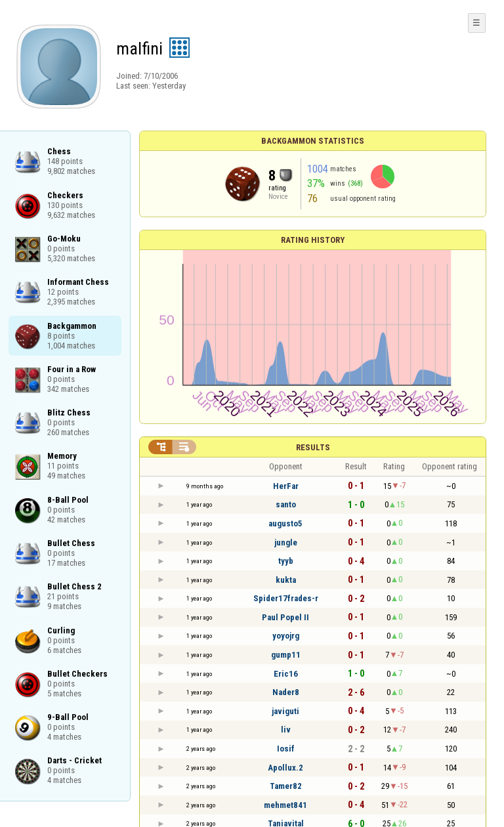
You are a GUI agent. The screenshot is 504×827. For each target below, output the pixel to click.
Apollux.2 (285, 768)
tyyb (286, 561)
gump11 (286, 655)
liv (286, 730)
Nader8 (286, 692)
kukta (286, 580)
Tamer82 (286, 786)
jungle (286, 542)
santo (286, 504)
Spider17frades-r (286, 598)
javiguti (285, 711)
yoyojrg (286, 636)
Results (313, 447)
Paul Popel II (285, 617)
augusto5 (285, 523)
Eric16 (286, 674)
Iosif (286, 749)
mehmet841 (285, 805)
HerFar (286, 486)
